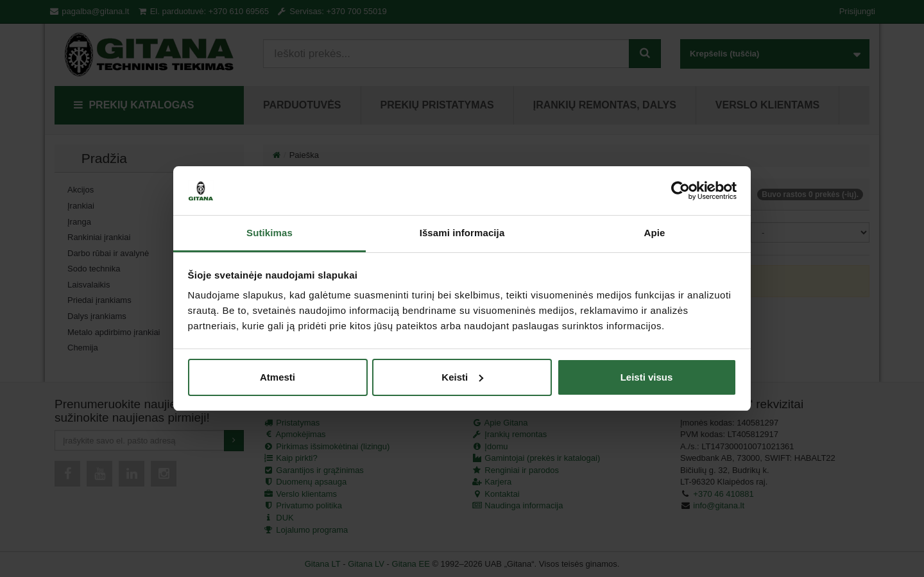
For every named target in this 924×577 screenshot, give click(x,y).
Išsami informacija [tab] (462, 233)
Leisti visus (647, 377)
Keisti (462, 377)
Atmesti (278, 377)
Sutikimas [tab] (269, 233)
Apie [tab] (655, 233)
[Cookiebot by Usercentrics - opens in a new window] (680, 191)
